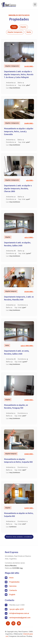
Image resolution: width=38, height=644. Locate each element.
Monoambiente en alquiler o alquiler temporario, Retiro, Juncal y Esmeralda (19, 131)
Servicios (13, 586)
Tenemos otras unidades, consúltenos (19, 537)
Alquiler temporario (15, 32)
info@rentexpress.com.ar (19, 613)
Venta (29, 32)
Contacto (13, 590)
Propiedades (14, 582)
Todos (14, 27)
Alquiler (23, 27)
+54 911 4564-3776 (16, 609)
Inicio (11, 578)
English (12, 595)
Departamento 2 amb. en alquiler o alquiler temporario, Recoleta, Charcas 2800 (18, 189)
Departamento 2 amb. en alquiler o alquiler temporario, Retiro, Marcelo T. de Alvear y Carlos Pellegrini (19, 74)
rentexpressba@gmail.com (20, 618)
